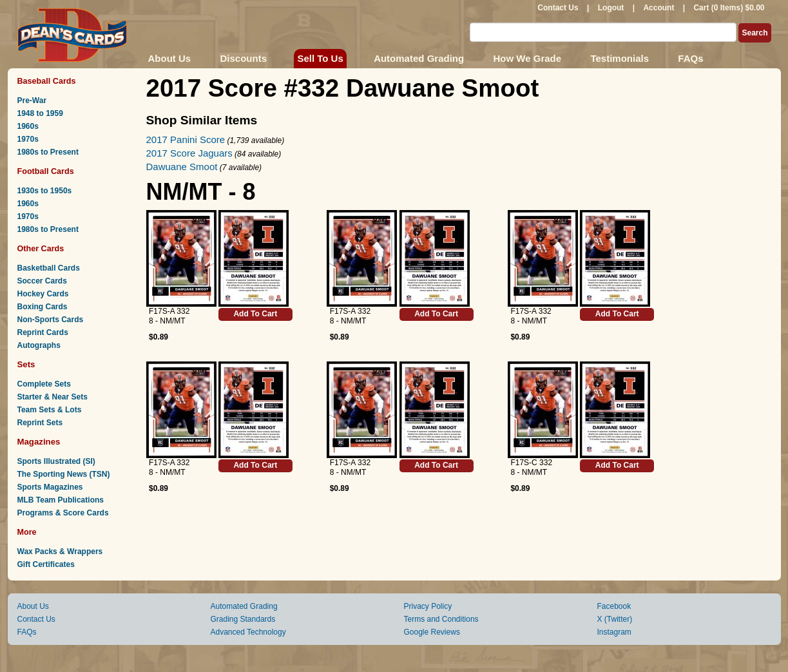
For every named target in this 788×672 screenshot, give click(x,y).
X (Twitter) (615, 619)
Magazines (39, 442)
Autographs (39, 345)
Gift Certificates (46, 564)
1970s (28, 139)
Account (658, 8)
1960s (28, 126)
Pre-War (32, 101)
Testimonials (620, 58)
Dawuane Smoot (182, 167)
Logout (611, 8)
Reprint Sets (40, 423)
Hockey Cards (43, 294)
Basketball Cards (49, 268)
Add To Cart (255, 314)
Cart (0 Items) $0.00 (729, 8)
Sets (26, 364)
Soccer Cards (42, 281)
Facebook (614, 606)
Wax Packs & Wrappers (60, 552)
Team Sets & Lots (50, 410)
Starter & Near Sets (53, 397)
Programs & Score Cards (63, 513)
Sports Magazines (50, 487)
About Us (170, 58)
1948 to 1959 (40, 113)
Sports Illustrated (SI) (56, 461)
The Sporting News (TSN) (64, 474)
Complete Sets (44, 384)
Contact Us (558, 8)
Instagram (614, 632)
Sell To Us (320, 58)
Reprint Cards (43, 332)
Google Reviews (432, 632)
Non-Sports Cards (51, 320)
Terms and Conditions (441, 619)
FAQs (690, 58)
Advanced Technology (248, 632)
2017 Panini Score (186, 139)
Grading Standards (243, 619)
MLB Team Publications (61, 500)
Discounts (244, 58)
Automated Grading (419, 58)
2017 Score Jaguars (189, 153)
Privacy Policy (428, 606)
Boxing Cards (43, 307)
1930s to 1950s (45, 191)
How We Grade (527, 58)
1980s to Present (48, 152)
